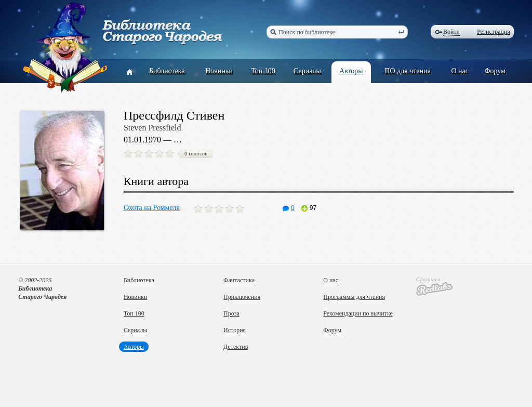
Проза (231, 313)
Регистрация (494, 32)
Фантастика (239, 280)
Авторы (351, 71)
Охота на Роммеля (152, 208)
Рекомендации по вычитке (358, 313)
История (235, 330)
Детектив (236, 347)
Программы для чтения (354, 297)
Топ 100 (263, 71)
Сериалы (307, 71)
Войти (451, 32)
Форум (495, 71)
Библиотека (167, 71)
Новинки (219, 71)
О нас (460, 71)
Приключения (242, 297)
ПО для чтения (408, 71)
